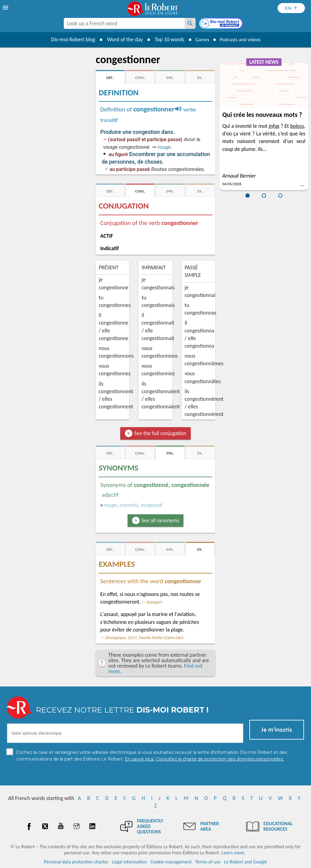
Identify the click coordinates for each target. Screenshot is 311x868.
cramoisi (129, 505)
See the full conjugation (160, 433)
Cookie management (171, 862)
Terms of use (208, 862)
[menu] (6, 8)
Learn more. (233, 853)
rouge (164, 147)
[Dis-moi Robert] (221, 24)
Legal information (130, 862)
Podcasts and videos (242, 39)
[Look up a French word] (190, 23)
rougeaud (152, 505)
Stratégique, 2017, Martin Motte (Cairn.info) (144, 638)
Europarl (154, 602)
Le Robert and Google (246, 862)
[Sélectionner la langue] (291, 8)
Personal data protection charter (76, 862)
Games (200, 39)
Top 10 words (165, 39)
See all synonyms (160, 520)
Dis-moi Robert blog (69, 39)
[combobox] (124, 23)
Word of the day (121, 39)
